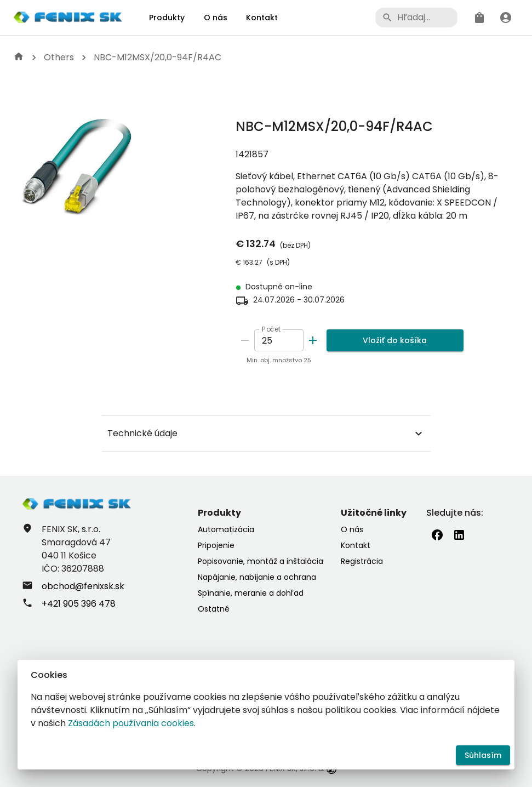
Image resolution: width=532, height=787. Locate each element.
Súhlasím (483, 755)
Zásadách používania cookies (131, 723)
